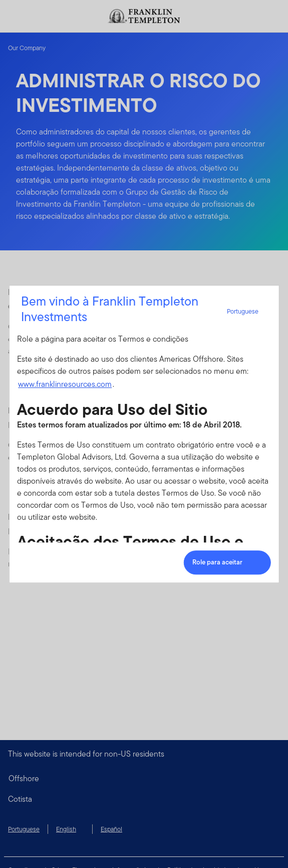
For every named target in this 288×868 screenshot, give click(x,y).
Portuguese (249, 311)
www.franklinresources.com (65, 384)
